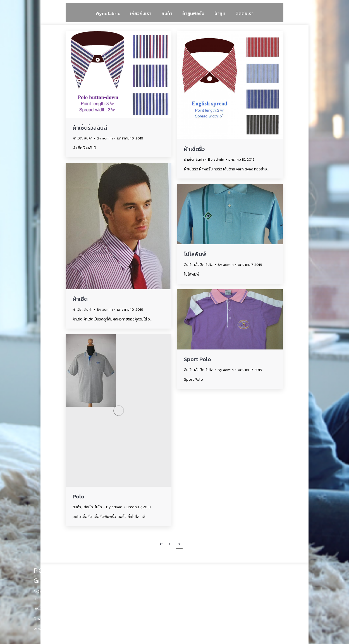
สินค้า (88, 138)
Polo (78, 496)
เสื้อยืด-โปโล (204, 265)
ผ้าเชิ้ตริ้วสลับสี (90, 128)
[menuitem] (108, 13)
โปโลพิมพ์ (195, 254)
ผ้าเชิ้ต (77, 138)
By (105, 138)
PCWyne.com (45, 629)
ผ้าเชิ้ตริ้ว (194, 149)
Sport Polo (198, 359)
